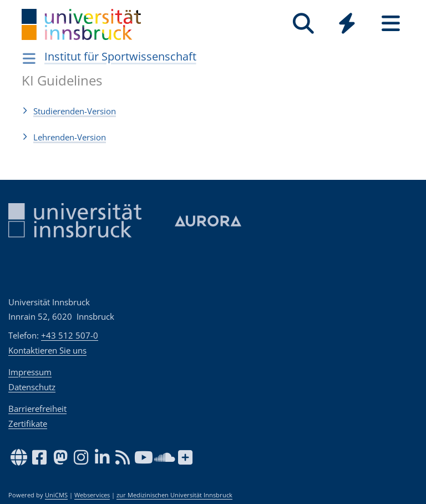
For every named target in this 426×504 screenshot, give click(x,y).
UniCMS (56, 495)
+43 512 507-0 (70, 335)
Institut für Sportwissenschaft (120, 56)
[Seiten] (391, 24)
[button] (213, 111)
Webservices (92, 495)
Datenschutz (32, 387)
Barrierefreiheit (37, 409)
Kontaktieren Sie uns (47, 350)
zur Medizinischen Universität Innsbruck (174, 495)
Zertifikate (28, 424)
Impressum (30, 372)
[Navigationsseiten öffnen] (29, 58)
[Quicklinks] (347, 24)
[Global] (347, 25)
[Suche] (303, 24)
